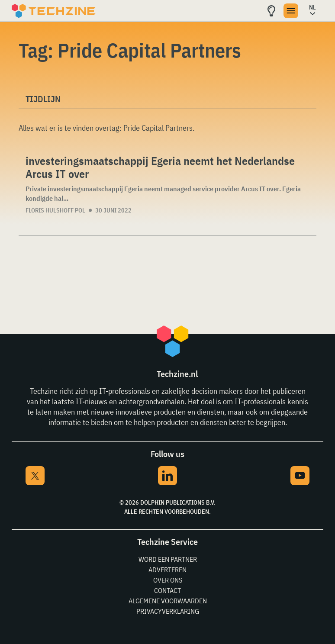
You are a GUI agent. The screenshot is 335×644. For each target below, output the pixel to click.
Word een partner (168, 559)
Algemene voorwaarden (168, 601)
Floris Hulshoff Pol (55, 210)
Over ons (168, 580)
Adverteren (167, 570)
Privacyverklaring (168, 611)
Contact (167, 590)
